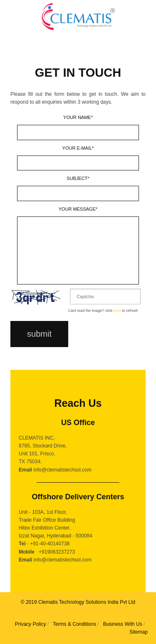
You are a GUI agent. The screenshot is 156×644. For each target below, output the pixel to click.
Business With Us (123, 624)
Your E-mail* (78, 148)
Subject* (78, 178)
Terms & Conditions (74, 624)
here (117, 311)
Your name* (78, 117)
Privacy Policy (31, 624)
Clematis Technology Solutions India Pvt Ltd (87, 602)
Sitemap (139, 632)
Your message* (78, 209)
